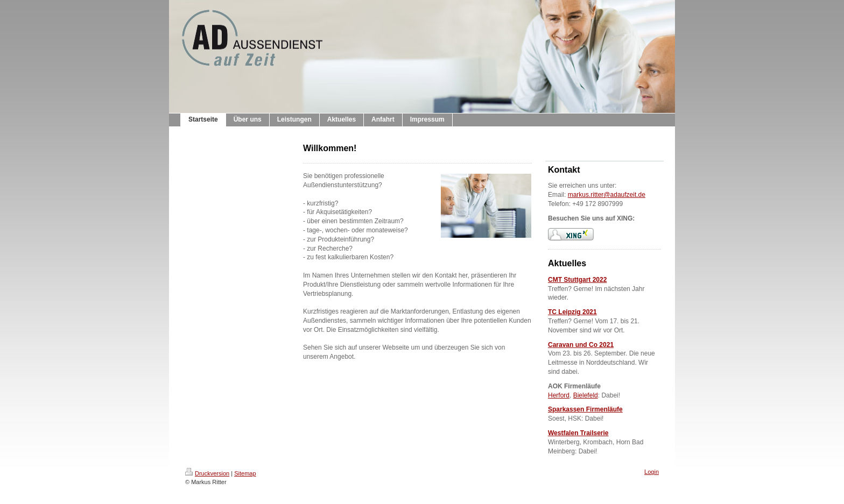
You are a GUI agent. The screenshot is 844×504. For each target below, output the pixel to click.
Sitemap (245, 473)
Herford (559, 395)
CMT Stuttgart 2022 (577, 280)
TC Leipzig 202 (571, 312)
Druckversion (207, 473)
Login (652, 472)
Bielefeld (586, 395)
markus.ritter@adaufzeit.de (607, 195)
